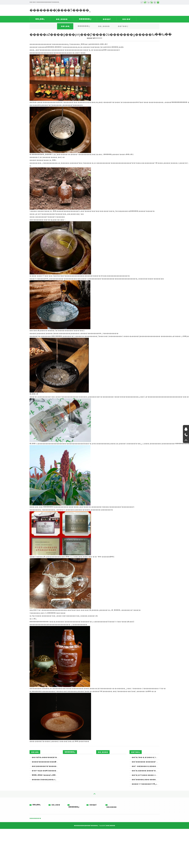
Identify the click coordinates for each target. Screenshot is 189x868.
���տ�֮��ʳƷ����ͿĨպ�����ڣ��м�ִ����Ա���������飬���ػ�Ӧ (46, 775)
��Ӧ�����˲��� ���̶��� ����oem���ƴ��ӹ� (146, 780)
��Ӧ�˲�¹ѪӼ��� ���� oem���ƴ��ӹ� (146, 775)
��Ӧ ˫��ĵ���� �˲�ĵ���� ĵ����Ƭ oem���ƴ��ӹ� (146, 766)
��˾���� (62, 19)
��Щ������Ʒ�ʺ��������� (46, 766)
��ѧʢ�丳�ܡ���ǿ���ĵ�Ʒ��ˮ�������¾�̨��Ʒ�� (46, 757)
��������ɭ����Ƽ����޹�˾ (60, 10)
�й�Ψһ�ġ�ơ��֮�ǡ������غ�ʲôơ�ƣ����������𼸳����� (46, 771)
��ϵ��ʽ (126, 19)
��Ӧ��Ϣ (123, 26)
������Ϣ (85, 19)
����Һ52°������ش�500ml (145, 784)
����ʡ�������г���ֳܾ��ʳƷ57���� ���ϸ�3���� (46, 762)
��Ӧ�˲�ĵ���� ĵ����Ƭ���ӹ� (146, 771)
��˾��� (54, 805)
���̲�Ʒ (107, 19)
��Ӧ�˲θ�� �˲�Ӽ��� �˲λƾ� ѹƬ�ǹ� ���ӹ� (146, 757)
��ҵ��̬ (65, 26)
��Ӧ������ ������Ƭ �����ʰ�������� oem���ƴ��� (146, 762)
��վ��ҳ (40, 19)
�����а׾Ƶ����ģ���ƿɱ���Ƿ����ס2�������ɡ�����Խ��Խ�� (46, 780)
